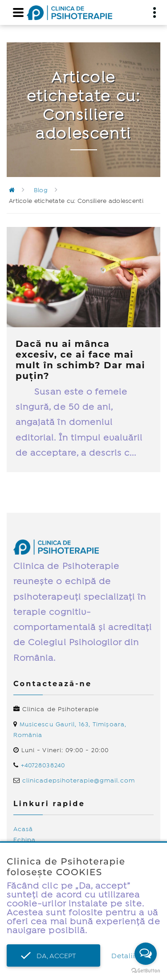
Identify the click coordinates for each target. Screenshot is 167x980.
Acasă (23, 829)
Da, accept (53, 956)
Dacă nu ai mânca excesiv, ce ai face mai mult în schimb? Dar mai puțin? (80, 360)
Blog (41, 190)
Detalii (123, 956)
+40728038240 (43, 766)
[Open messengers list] (146, 954)
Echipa (24, 840)
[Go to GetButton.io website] (146, 971)
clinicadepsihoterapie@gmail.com (79, 781)
